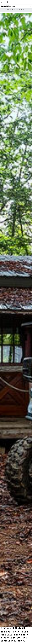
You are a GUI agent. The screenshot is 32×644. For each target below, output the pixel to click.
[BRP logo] (7, 2)
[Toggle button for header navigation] (2, 2)
